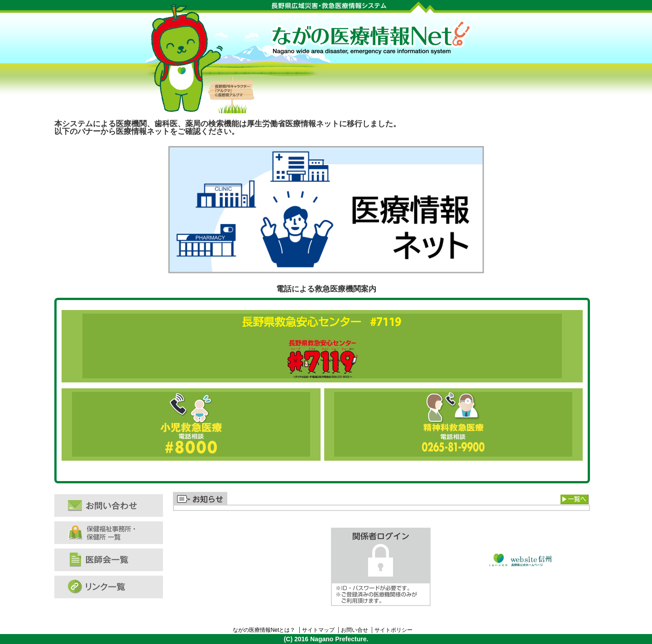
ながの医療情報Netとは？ (264, 630)
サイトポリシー (393, 630)
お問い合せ (355, 630)
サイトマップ (318, 630)
